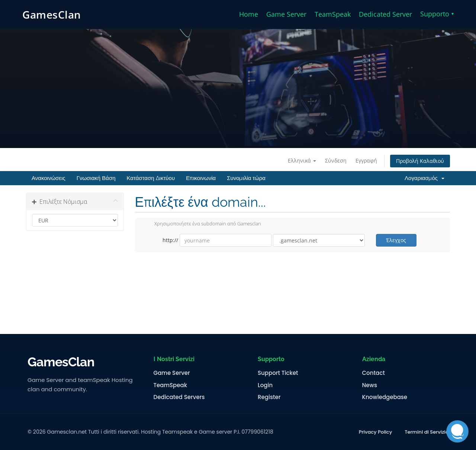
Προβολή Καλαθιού (420, 161)
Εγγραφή (366, 160)
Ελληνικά (302, 160)
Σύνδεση (336, 160)
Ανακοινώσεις (49, 178)
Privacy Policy (375, 432)
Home (249, 14)
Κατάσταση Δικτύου (151, 178)
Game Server (286, 14)
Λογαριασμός (424, 178)
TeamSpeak (333, 14)
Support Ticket (278, 373)
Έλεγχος (396, 240)
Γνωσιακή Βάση (96, 178)
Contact (374, 373)
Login (265, 385)
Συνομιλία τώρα (246, 178)
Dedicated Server (385, 14)
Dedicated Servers (179, 397)
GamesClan (52, 15)
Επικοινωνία (201, 178)
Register (269, 397)
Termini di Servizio (427, 432)
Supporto (437, 14)
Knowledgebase (385, 397)
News (370, 385)
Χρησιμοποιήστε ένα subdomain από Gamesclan (202, 224)
